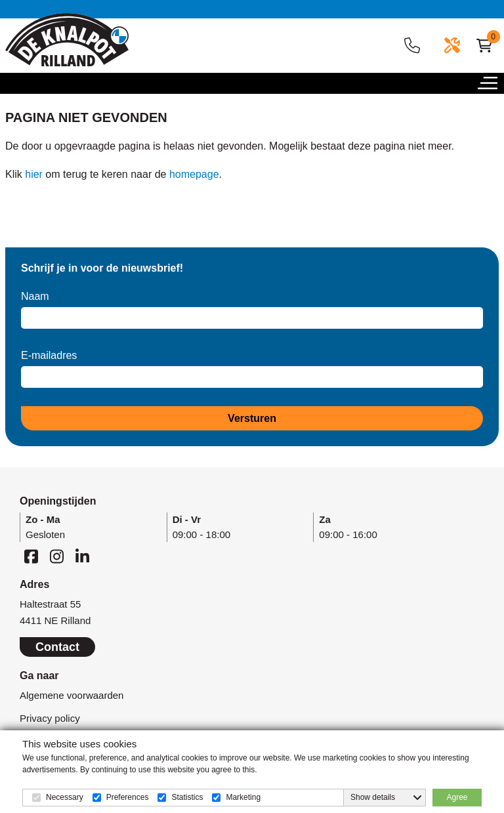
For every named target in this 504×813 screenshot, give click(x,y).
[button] (491, 87)
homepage (194, 174)
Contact (57, 647)
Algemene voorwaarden (72, 695)
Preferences (128, 797)
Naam (35, 296)
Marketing (243, 797)
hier (34, 174)
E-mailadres (49, 355)
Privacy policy (50, 718)
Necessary (65, 797)
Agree (457, 797)
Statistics (187, 797)
